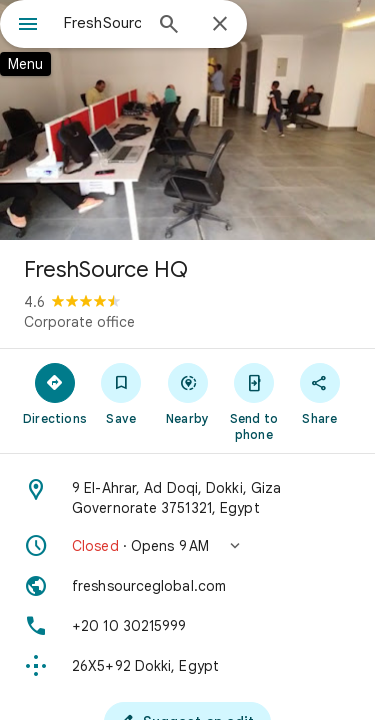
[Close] (220, 25)
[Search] (169, 26)
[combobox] (102, 23)
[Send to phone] (254, 401)
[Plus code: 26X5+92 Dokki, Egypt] (187, 666)
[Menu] (28, 26)
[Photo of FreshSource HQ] (187, 120)
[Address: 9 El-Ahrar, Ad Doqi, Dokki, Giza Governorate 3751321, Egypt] (187, 498)
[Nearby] (187, 393)
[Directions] (55, 393)
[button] (187, 546)
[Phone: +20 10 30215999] (187, 626)
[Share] (320, 393)
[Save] (121, 393)
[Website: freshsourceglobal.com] (187, 586)
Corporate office (79, 322)
